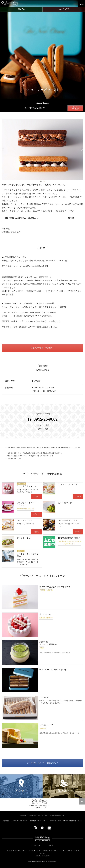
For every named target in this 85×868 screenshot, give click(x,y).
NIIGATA (38, 856)
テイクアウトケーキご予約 (41, 348)
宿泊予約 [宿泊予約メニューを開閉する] (21, 9)
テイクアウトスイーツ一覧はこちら (41, 763)
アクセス (21, 786)
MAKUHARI (38, 851)
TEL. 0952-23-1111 (39, 808)
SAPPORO (9, 851)
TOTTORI (76, 851)
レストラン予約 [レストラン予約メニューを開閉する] (64, 9)
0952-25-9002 (36, 108)
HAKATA (36, 846)
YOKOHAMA (53, 851)
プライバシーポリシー (19, 821)
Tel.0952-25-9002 (42, 419)
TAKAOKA (62, 851)
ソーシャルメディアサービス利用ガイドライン (66, 821)
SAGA (50, 846)
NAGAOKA (17, 851)
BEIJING (43, 853)
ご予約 (75, 109)
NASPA (24, 851)
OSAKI (46, 851)
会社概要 (6, 821)
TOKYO (30, 851)
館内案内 (64, 786)
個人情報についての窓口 (39, 821)
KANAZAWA (46, 856)
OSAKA (69, 851)
